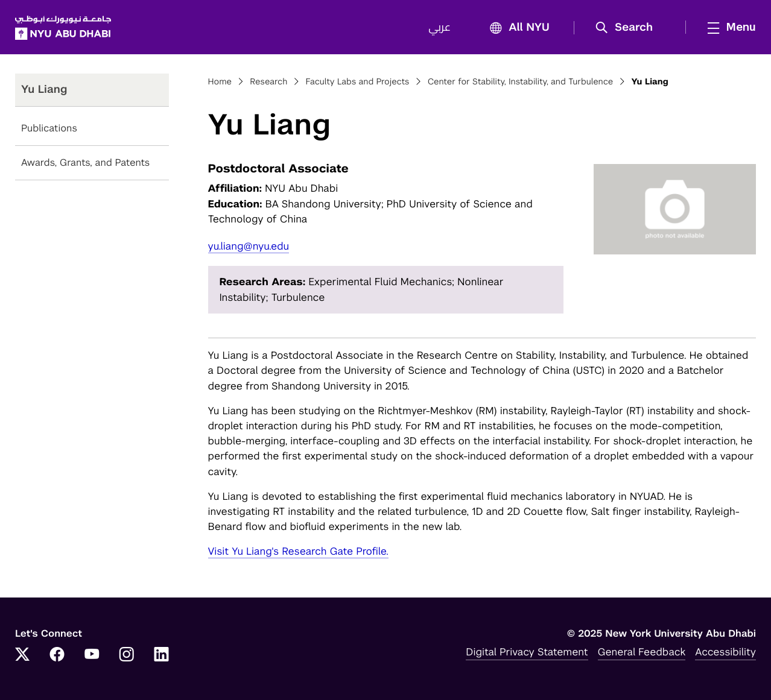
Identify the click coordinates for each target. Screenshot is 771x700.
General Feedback (642, 652)
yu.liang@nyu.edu (249, 246)
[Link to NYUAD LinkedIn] (162, 655)
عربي (439, 28)
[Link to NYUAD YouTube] (92, 655)
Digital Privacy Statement (527, 652)
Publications (49, 128)
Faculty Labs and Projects (358, 82)
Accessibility (725, 652)
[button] (628, 28)
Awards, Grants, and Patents (85, 162)
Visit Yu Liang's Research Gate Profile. (298, 551)
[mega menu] (728, 27)
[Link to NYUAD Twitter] (22, 655)
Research (268, 82)
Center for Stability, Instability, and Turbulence (520, 82)
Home (220, 82)
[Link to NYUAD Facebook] (57, 655)
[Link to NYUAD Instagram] (127, 655)
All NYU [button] (516, 28)
